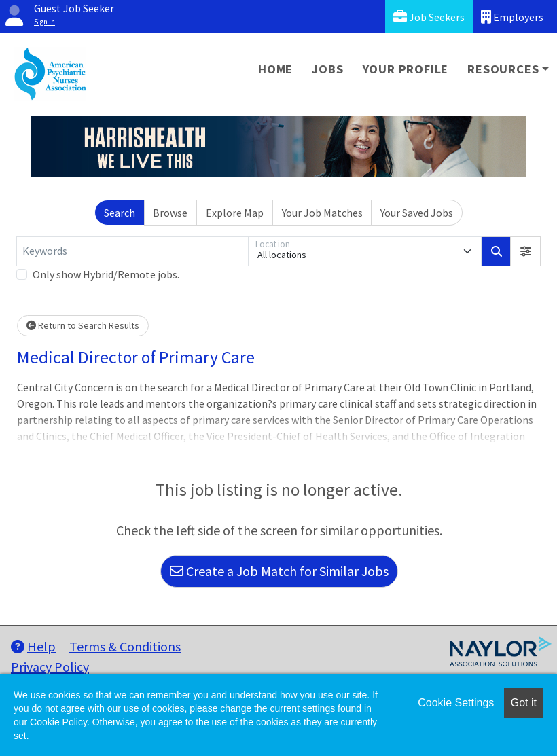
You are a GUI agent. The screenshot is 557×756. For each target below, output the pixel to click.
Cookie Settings (456, 703)
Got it (524, 703)
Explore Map (235, 213)
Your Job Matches (322, 213)
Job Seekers (429, 17)
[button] (526, 251)
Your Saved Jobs (417, 213)
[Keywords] (132, 251)
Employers (512, 17)
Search (120, 213)
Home (275, 69)
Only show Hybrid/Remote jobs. (106, 274)
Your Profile (406, 69)
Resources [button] (503, 69)
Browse (170, 213)
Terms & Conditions (125, 646)
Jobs (327, 69)
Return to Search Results (83, 325)
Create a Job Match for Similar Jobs (279, 571)
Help (33, 646)
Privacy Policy (50, 667)
